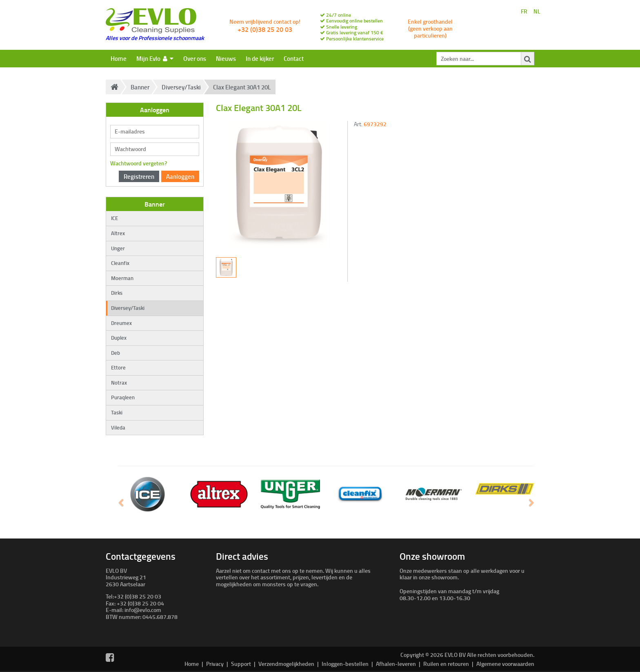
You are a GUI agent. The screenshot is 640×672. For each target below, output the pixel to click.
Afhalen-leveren (396, 664)
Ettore (118, 367)
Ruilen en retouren (446, 664)
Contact (294, 58)
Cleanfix (120, 263)
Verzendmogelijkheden (286, 664)
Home (119, 58)
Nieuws (226, 58)
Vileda (118, 427)
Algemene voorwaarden (505, 664)
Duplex (119, 338)
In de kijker (260, 58)
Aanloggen (180, 176)
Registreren (139, 176)
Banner (140, 87)
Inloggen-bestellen (345, 664)
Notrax (119, 383)
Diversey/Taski (181, 87)
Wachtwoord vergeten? (139, 163)
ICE (114, 218)
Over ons (195, 58)
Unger (118, 248)
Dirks (117, 293)
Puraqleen (123, 397)
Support (241, 664)
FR (524, 12)
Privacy (215, 664)
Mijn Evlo (155, 58)
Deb (116, 353)
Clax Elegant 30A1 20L (242, 87)
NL (537, 12)
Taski (117, 412)
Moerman (122, 278)
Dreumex (121, 323)
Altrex (118, 233)
